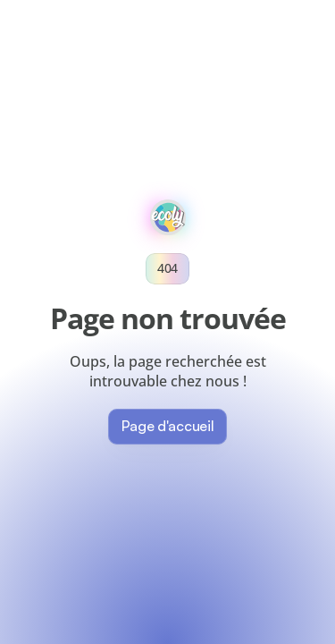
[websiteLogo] (168, 217)
